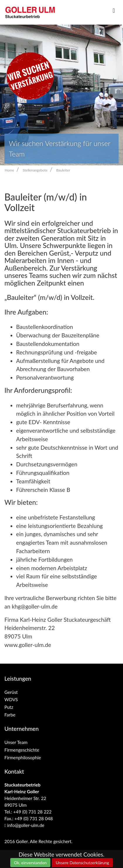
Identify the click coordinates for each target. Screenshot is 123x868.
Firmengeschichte (22, 750)
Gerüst (11, 692)
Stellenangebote (35, 170)
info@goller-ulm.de (24, 825)
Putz (9, 707)
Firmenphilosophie (23, 757)
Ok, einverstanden (30, 863)
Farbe (10, 715)
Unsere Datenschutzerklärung (82, 863)
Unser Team (16, 742)
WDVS (11, 699)
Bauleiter (63, 170)
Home (9, 170)
